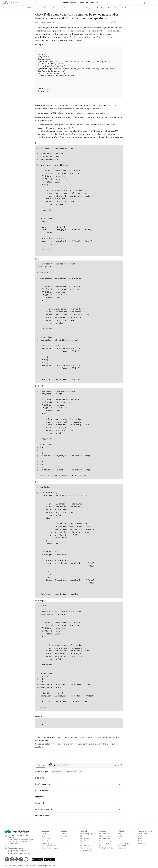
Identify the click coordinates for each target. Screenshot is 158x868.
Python (121, 836)
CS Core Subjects (85, 846)
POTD (63, 834)
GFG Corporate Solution (49, 846)
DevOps (83, 843)
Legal (44, 836)
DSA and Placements (105, 836)
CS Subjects (122, 848)
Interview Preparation (87, 848)
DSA (81, 772)
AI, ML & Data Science (87, 841)
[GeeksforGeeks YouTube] (26, 860)
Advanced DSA (73, 8)
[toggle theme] (145, 3)
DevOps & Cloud (104, 843)
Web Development (105, 838)
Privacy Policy (46, 838)
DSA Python (126, 8)
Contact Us (45, 841)
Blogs (63, 838)
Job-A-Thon (65, 836)
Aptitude (96, 8)
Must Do (63, 8)
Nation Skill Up (65, 841)
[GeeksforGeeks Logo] (21, 832)
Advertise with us (47, 843)
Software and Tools (86, 850)
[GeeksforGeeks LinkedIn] (7, 860)
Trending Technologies (106, 848)
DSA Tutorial (31, 8)
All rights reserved (49, 866)
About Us (45, 834)
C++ (120, 841)
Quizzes (56, 8)
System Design (86, 8)
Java (120, 838)
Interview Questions (44, 8)
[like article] (117, 765)
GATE (101, 846)
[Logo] (5, 3)
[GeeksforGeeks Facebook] (21, 860)
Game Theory (70, 772)
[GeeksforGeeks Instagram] (11, 860)
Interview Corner (114, 8)
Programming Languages (88, 834)
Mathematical (57, 772)
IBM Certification (104, 834)
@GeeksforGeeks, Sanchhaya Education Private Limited (23, 866)
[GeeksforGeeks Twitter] (16, 860)
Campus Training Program (50, 848)
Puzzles (103, 8)
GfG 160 (140, 841)
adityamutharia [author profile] (56, 765)
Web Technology (85, 838)
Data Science (122, 846)
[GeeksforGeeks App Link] (37, 860)
